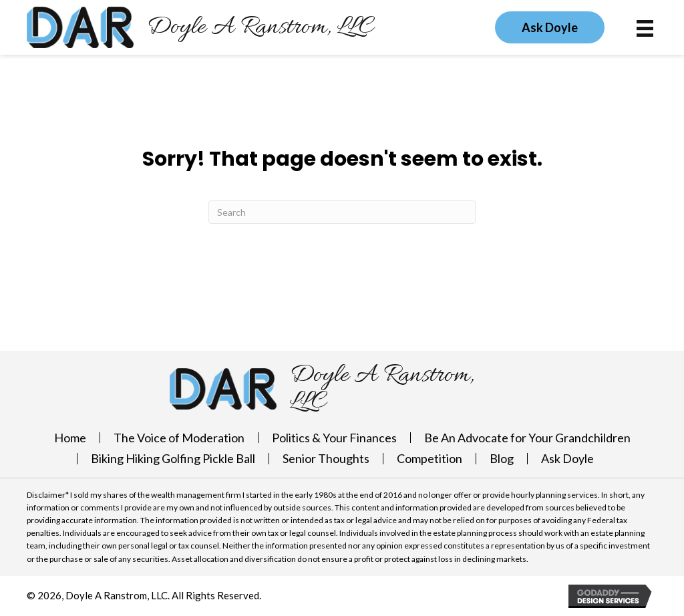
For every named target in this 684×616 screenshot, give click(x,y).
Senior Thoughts (326, 458)
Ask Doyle (567, 458)
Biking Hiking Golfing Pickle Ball (173, 458)
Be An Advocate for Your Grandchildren (527, 438)
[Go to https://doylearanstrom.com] (200, 27)
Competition (430, 458)
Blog (502, 458)
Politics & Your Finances (334, 438)
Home (70, 438)
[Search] (342, 212)
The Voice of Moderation (179, 438)
